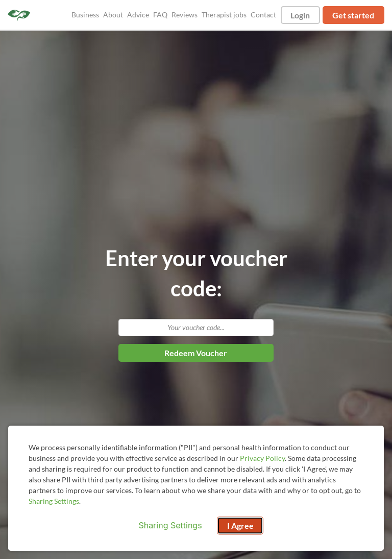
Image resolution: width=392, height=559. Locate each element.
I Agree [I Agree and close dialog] (240, 526)
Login (300, 15)
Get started (353, 15)
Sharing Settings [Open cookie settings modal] (170, 525)
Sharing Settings (54, 501)
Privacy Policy (262, 458)
